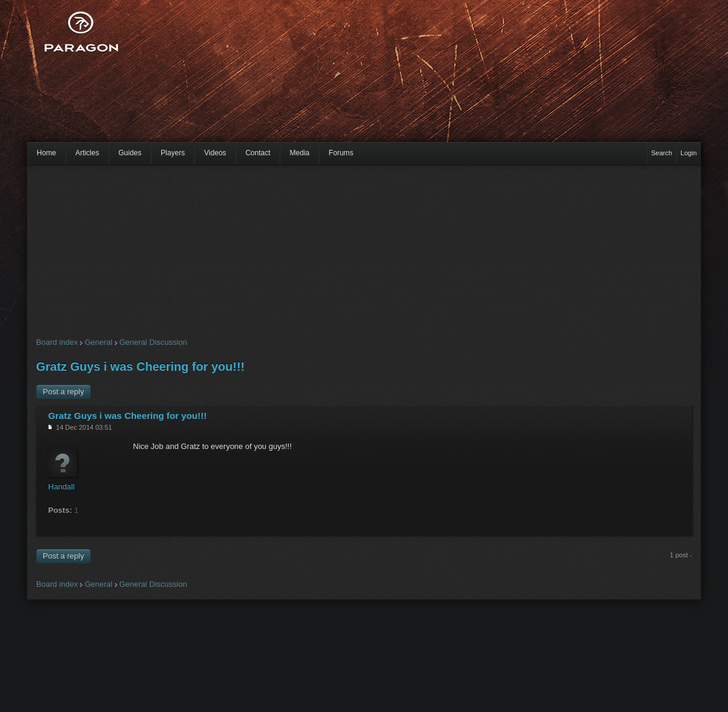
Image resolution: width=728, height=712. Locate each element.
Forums (341, 153)
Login (689, 153)
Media (299, 153)
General (99, 342)
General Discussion (153, 342)
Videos (215, 153)
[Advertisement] (269, 78)
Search (662, 153)
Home (46, 153)
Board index (57, 342)
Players (173, 153)
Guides (130, 153)
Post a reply (63, 392)
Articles (87, 153)
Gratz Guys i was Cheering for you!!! (140, 367)
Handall (61, 487)
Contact (258, 153)
